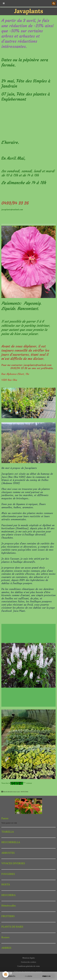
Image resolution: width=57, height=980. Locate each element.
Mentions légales (29, 958)
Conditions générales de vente (28, 966)
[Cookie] (6, 974)
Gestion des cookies (28, 962)
